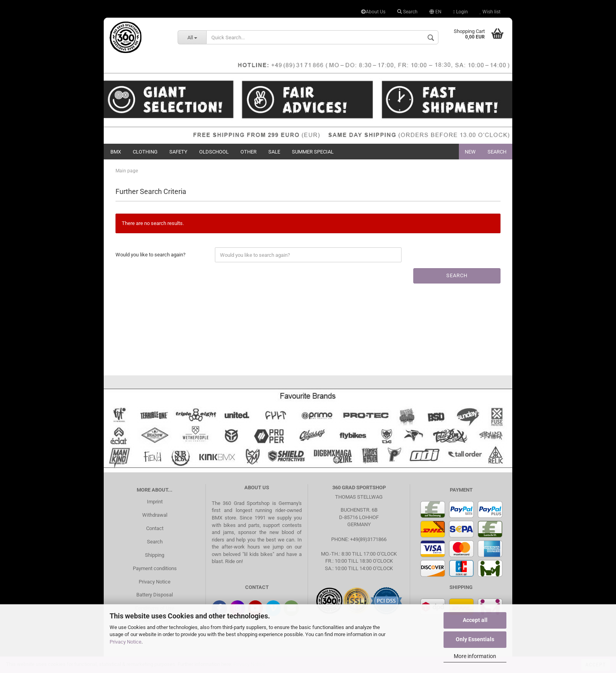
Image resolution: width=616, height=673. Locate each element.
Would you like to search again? (150, 255)
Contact (155, 528)
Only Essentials (475, 639)
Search (407, 12)
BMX (116, 152)
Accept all (475, 620)
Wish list (490, 12)
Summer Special (313, 152)
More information (475, 656)
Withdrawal (155, 515)
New (470, 152)
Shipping (155, 555)
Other (248, 152)
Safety (178, 152)
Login (461, 12)
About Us (373, 12)
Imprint (155, 502)
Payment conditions (155, 568)
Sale (274, 152)
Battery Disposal (155, 595)
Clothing (145, 152)
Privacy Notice (126, 642)
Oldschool (214, 152)
